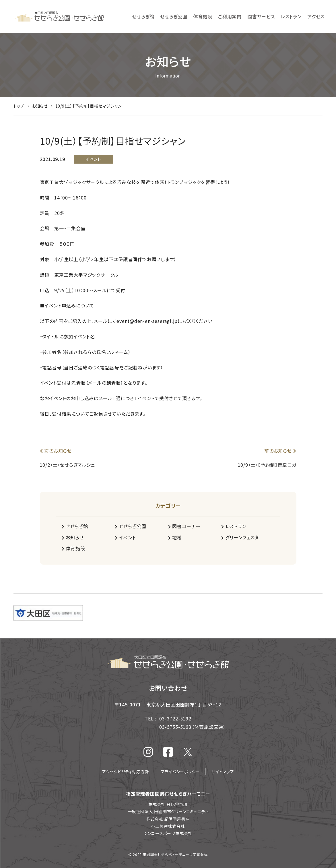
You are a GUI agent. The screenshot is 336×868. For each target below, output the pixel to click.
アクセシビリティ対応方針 (126, 772)
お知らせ (73, 537)
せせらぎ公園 (130, 526)
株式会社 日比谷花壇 (168, 804)
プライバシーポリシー (180, 772)
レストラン (234, 526)
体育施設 (73, 548)
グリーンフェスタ (240, 537)
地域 (175, 537)
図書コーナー (184, 526)
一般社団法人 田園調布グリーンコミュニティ (168, 811)
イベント (125, 537)
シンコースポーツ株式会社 (168, 833)
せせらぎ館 (75, 526)
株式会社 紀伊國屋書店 (168, 819)
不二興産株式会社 (168, 826)
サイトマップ (223, 772)
